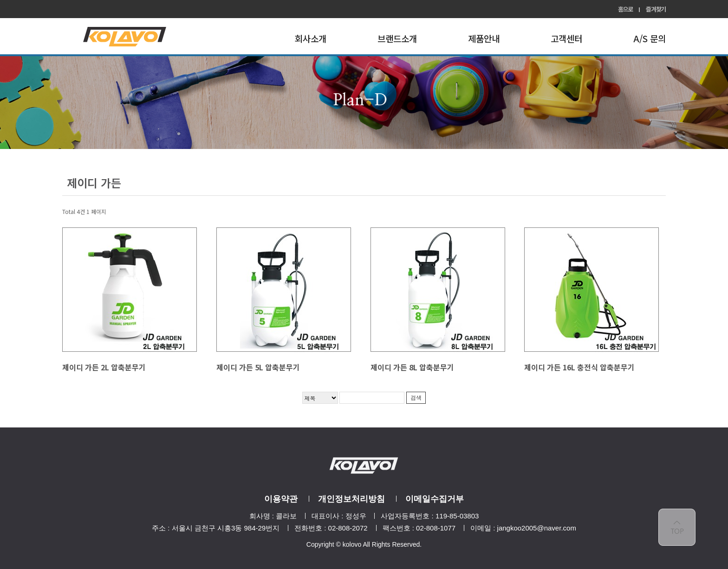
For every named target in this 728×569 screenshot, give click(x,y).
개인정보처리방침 (351, 499)
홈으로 (625, 9)
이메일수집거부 (435, 499)
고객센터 (566, 38)
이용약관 (281, 499)
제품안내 (484, 38)
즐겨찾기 (656, 9)
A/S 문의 (650, 38)
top (677, 527)
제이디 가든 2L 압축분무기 (104, 367)
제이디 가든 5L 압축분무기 (258, 367)
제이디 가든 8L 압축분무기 (412, 367)
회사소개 (311, 38)
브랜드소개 (397, 38)
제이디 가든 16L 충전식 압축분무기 (579, 367)
